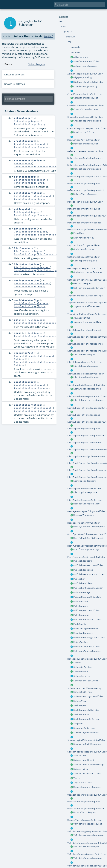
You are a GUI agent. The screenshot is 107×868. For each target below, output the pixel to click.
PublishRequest (82, 561)
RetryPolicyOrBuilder (86, 647)
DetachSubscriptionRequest (84, 209)
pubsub (36, 21)
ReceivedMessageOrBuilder (89, 638)
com (21, 21)
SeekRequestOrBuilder (86, 710)
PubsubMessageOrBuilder (88, 597)
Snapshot (79, 724)
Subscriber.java (37, 64)
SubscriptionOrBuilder (87, 774)
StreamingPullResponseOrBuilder (87, 752)
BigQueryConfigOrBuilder (88, 82)
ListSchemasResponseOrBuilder (86, 374)
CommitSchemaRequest (86, 98)
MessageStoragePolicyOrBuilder (86, 511)
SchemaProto (81, 672)
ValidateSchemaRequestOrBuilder (87, 854)
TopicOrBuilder (82, 783)
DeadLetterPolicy (84, 132)
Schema (77, 663)
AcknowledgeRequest (85, 66)
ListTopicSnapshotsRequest (84, 429)
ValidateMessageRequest (88, 824)
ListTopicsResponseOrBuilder (85, 500)
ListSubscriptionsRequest (89, 400)
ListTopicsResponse (85, 492)
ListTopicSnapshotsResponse (84, 443)
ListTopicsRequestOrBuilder (84, 489)
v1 (41, 21)
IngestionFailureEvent (87, 306)
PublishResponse (83, 570)
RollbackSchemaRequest (87, 651)
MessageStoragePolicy (86, 504)
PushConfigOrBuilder (86, 629)
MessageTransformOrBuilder (84, 523)
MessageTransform (84, 515)
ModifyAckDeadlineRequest (89, 527)
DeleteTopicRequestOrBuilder (85, 202)
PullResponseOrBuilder (87, 620)
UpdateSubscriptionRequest (84, 802)
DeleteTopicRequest (85, 194)
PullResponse (81, 615)
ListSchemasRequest (85, 355)
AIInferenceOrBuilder (86, 62)
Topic (77, 778)
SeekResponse (81, 715)
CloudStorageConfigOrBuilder (85, 94)
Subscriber (80, 756)
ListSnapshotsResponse (87, 389)
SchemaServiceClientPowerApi (85, 688)
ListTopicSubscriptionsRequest (86, 456)
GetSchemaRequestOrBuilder (84, 257)
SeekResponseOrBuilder (87, 719)
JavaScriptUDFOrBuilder (88, 322)
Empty (42, 124)
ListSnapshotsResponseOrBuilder (87, 396)
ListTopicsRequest (84, 481)
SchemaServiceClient (86, 681)
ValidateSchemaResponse (88, 858)
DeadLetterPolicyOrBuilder (84, 140)
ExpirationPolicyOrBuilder (84, 245)
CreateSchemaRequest (86, 109)
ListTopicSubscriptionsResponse (87, 470)
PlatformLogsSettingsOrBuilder (86, 557)
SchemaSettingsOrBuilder (88, 696)
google (27, 21)
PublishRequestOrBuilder (88, 565)
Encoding (79, 233)
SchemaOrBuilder (83, 667)
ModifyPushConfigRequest (88, 538)
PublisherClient (83, 583)
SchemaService (82, 676)
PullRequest (81, 606)
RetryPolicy (81, 642)
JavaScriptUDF (82, 318)
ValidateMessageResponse (88, 835)
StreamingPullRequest (86, 733)
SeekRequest (81, 705)
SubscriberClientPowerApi (89, 765)
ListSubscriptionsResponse (84, 415)
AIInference (81, 57)
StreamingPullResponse (87, 744)
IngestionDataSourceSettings (85, 296)
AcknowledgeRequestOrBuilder (85, 74)
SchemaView (80, 701)
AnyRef (48, 36)
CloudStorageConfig (85, 87)
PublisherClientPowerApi (88, 588)
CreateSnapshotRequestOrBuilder (87, 128)
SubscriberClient (84, 760)
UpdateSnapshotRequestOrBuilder (87, 795)
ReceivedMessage (83, 633)
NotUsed (19, 359)
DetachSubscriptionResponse (84, 223)
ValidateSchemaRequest (87, 847)
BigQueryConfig (82, 77)
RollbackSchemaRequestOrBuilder (87, 659)
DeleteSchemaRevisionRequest (85, 158)
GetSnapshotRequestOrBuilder (85, 268)
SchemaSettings (82, 692)
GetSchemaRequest (84, 249)
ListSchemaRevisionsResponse (85, 344)
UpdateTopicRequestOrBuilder (85, 820)
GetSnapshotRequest (85, 261)
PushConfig (80, 624)
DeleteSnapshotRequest (87, 169)
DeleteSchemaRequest (86, 144)
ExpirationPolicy (84, 238)
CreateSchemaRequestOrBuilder (86, 117)
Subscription (81, 769)
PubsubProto (81, 601)
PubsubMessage (82, 592)
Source (19, 356)
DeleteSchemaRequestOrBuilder (86, 151)
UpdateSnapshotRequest (87, 787)
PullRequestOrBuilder (86, 611)
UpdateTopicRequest (85, 812)
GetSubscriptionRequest (88, 272)
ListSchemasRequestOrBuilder (85, 362)
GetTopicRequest (83, 283)
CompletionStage (25, 124)
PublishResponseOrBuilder (89, 574)
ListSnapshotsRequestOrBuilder (86, 385)
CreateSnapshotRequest (87, 121)
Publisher (79, 579)
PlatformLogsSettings (86, 549)
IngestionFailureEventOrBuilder (87, 314)
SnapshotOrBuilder (84, 728)
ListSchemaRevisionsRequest (84, 330)
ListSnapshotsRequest (86, 377)
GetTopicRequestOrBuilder (89, 288)
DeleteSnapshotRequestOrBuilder (87, 177)
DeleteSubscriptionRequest (84, 184)
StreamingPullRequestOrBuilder (86, 740)
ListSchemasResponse (86, 366)
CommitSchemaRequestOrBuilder (86, 106)
